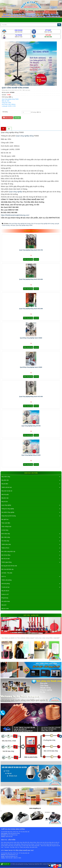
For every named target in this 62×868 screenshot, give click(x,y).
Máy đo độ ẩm (5, 591)
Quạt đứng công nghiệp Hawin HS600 (31, 367)
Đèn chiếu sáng (6, 537)
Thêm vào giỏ (7, 118)
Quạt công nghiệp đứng (25, 136)
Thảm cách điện (6, 523)
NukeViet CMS (38, 864)
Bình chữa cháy (6, 534)
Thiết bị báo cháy (6, 544)
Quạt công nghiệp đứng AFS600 (31, 455)
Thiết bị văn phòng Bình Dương (20, 864)
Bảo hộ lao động (6, 555)
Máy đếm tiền (5, 480)
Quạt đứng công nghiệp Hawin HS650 (31, 338)
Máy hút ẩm (5, 502)
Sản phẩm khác (6, 601)
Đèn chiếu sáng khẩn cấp (8, 551)
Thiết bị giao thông (6, 562)
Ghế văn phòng (6, 584)
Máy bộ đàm (5, 484)
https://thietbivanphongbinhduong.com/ (15, 215)
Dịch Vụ (4, 576)
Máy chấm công (6, 477)
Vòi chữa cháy (5, 541)
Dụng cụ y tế (5, 594)
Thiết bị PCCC (5, 548)
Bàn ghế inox (5, 519)
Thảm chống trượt (6, 527)
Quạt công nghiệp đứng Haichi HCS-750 (31, 250)
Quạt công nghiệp (16, 192)
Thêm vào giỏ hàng (28, 259)
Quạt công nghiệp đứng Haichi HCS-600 (31, 309)
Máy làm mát (5, 498)
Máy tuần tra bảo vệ (7, 491)
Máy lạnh (4, 605)
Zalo (52, 866)
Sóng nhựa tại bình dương (8, 516)
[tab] (3, 129)
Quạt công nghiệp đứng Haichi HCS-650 (31, 279)
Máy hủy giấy (5, 494)
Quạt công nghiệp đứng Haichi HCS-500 (31, 397)
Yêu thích (36, 259)
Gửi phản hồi (5, 864)
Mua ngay (17, 118)
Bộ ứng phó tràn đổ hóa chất (9, 566)
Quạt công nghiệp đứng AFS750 (31, 426)
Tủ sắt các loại (5, 587)
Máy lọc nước (5, 609)
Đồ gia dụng (5, 598)
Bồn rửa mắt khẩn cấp (7, 569)
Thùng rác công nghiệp (8, 509)
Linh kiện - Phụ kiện (7, 573)
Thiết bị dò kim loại (7, 487)
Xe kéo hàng (5, 530)
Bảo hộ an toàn (6, 559)
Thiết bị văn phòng (6, 580)
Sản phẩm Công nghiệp (8, 512)
